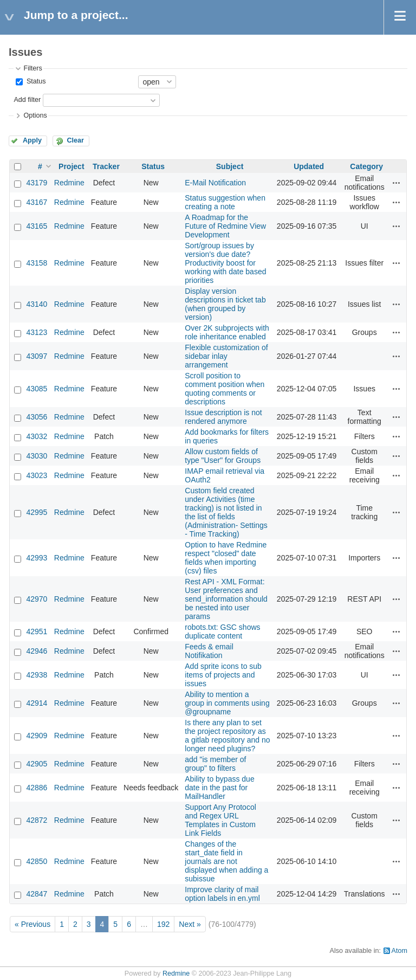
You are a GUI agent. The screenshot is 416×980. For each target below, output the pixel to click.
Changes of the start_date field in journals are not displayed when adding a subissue (226, 861)
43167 (37, 202)
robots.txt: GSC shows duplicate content (222, 631)
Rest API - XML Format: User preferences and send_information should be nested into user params (226, 599)
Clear (75, 140)
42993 (37, 558)
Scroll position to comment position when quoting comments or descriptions (225, 389)
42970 (37, 599)
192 (163, 924)
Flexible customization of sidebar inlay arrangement (226, 356)
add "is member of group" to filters (215, 764)
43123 (37, 332)
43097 (37, 356)
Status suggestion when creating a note (225, 202)
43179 (37, 183)
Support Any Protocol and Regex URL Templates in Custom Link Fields (220, 820)
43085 (37, 389)
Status (35, 81)
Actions (396, 183)
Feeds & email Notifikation (209, 651)
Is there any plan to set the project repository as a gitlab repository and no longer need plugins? (227, 736)
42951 (37, 631)
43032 (37, 436)
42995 (37, 512)
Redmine (69, 183)
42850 (37, 861)
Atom (399, 951)
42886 (37, 788)
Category (366, 166)
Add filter (27, 100)
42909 (37, 736)
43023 (37, 475)
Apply (32, 140)
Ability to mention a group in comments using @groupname (227, 703)
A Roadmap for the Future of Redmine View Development (225, 226)
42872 (37, 820)
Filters (32, 68)
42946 (37, 651)
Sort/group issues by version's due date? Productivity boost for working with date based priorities (225, 263)
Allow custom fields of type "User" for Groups (223, 456)
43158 (37, 263)
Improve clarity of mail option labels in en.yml (222, 894)
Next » (190, 924)
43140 (37, 304)
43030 (37, 456)
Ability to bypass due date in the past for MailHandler (219, 788)
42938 (37, 675)
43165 (37, 226)
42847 (37, 894)
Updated (309, 166)
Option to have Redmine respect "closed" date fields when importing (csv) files (226, 558)
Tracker (106, 166)
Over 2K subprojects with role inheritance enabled (227, 332)
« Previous (32, 924)
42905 (37, 764)
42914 (37, 703)
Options (35, 115)
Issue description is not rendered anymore (223, 417)
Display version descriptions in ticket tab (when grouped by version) (225, 304)
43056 (37, 417)
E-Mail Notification (215, 183)
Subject (230, 166)
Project (71, 166)
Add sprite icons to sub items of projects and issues (223, 675)
